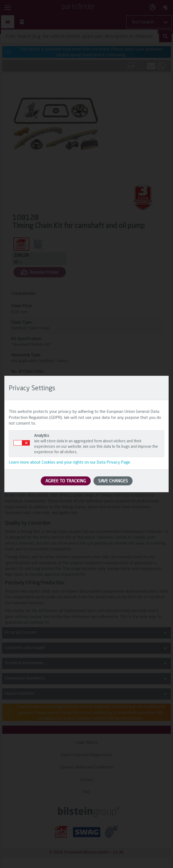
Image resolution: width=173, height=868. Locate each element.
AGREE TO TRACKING (66, 481)
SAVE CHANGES (113, 481)
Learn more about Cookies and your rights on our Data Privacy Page (69, 462)
